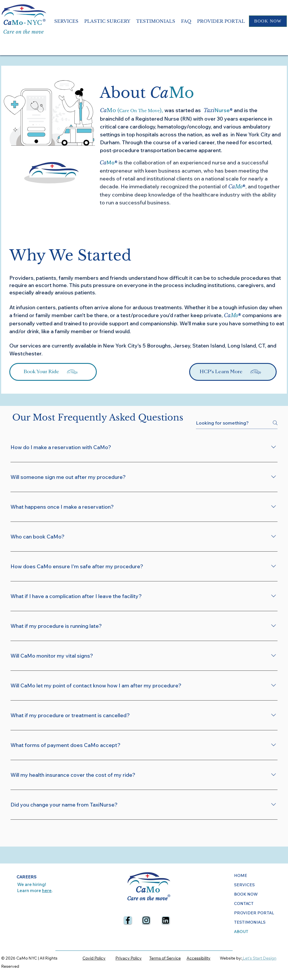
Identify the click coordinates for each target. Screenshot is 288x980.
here (47, 890)
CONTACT (244, 903)
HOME (241, 875)
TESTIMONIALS (250, 922)
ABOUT (241, 932)
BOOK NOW (246, 894)
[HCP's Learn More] (233, 372)
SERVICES (244, 885)
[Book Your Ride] (53, 372)
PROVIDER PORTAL (254, 913)
